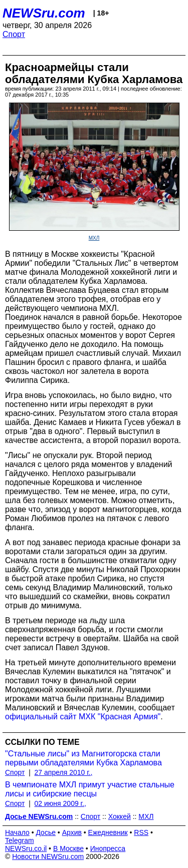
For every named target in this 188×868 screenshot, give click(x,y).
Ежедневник (108, 832)
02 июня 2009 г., (60, 803)
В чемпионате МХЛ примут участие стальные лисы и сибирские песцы (90, 789)
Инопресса (108, 848)
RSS (141, 832)
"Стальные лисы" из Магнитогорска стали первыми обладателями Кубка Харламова (83, 758)
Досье (46, 832)
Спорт (14, 34)
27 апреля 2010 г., (64, 772)
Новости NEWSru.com (48, 856)
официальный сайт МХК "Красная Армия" (83, 717)
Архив (72, 832)
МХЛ (94, 238)
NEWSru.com (44, 13)
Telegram (20, 840)
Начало (17, 832)
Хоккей (120, 816)
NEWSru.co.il (26, 848)
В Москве (68, 848)
